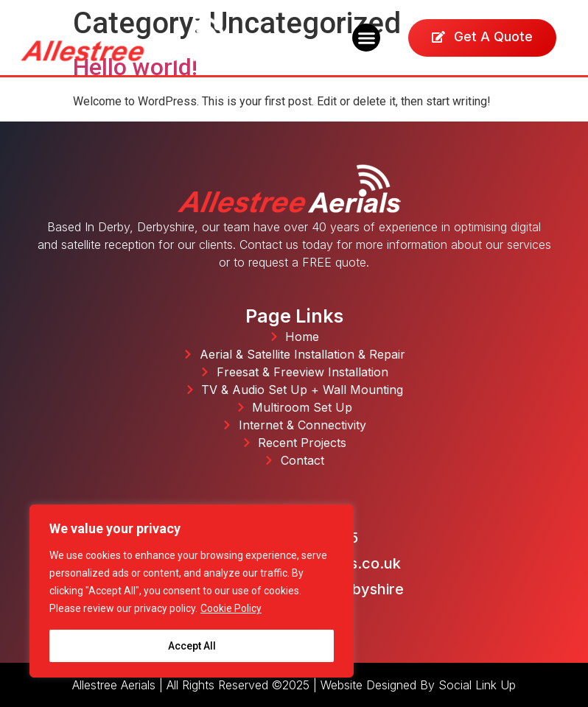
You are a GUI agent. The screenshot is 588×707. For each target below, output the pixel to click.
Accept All (192, 646)
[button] (366, 38)
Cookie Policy (231, 609)
